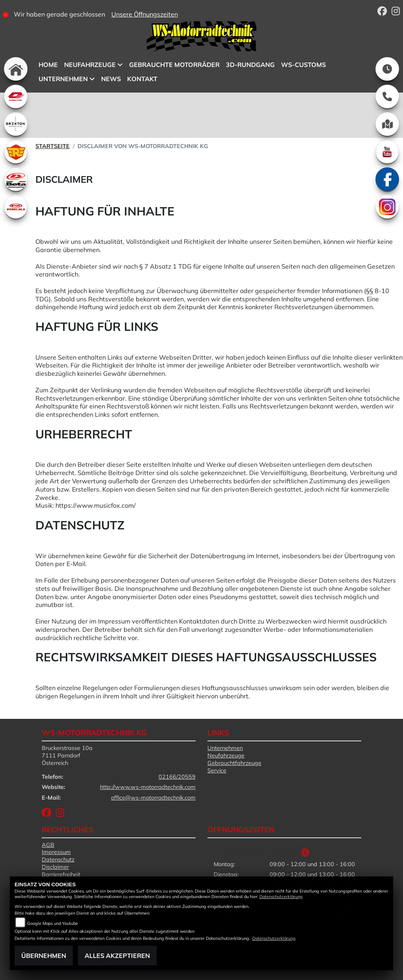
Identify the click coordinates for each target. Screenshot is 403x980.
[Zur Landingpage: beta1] (16, 179)
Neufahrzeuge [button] (90, 65)
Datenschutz (58, 859)
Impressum (56, 852)
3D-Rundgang (250, 65)
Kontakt (142, 79)
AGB (48, 845)
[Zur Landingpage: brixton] (16, 124)
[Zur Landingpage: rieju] (16, 207)
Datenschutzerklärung (281, 896)
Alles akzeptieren (117, 956)
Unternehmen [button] (63, 79)
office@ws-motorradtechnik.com (153, 798)
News (111, 79)
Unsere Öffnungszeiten (145, 14)
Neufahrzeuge (226, 755)
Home (48, 65)
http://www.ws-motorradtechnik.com (148, 787)
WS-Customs (303, 65)
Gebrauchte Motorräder (174, 65)
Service (217, 770)
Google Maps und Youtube (53, 923)
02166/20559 (177, 777)
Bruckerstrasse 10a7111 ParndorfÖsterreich (67, 755)
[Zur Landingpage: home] (16, 69)
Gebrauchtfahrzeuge (234, 763)
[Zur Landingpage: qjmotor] (16, 97)
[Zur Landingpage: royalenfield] (16, 152)
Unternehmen (225, 748)
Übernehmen (44, 956)
